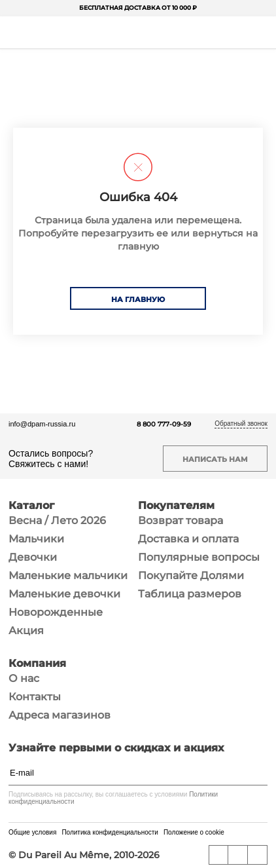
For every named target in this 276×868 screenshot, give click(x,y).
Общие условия (32, 832)
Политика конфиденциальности (110, 832)
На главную (138, 299)
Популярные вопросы (199, 557)
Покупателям (176, 506)
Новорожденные (56, 612)
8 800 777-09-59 (164, 424)
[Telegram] (258, 855)
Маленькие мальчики (68, 576)
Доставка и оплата (188, 539)
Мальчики (36, 539)
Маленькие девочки (64, 594)
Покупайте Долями (191, 576)
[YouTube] (238, 855)
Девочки (33, 557)
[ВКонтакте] (218, 855)
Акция (26, 631)
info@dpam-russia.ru (42, 424)
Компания (37, 664)
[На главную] (137, 33)
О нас (24, 678)
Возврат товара (181, 520)
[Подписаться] (261, 773)
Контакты (35, 697)
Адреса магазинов (60, 715)
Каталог (31, 506)
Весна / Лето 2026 (57, 520)
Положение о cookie (194, 832)
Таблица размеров (190, 594)
